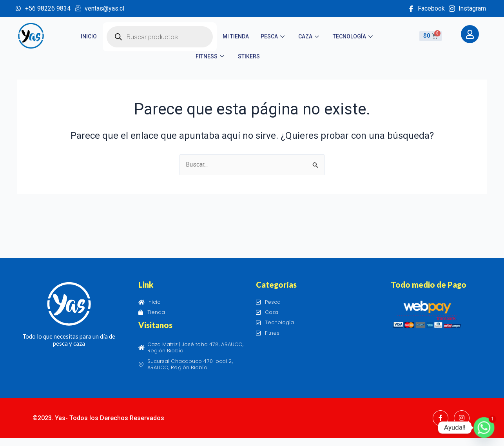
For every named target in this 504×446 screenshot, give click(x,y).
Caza (310, 36)
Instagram (467, 8)
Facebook (426, 8)
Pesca (274, 36)
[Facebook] (441, 418)
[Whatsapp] (484, 428)
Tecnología (354, 36)
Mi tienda (236, 36)
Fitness (211, 56)
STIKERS (249, 56)
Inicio (89, 36)
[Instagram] (462, 418)
